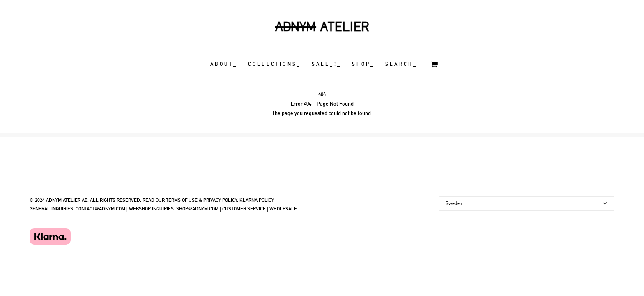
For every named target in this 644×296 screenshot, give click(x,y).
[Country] (527, 203)
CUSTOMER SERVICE (244, 209)
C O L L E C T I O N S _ (274, 64)
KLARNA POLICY (257, 200)
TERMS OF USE (182, 200)
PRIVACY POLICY (220, 200)
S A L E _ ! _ (326, 64)
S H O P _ (363, 64)
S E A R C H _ (401, 64)
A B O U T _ (223, 64)
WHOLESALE (283, 209)
